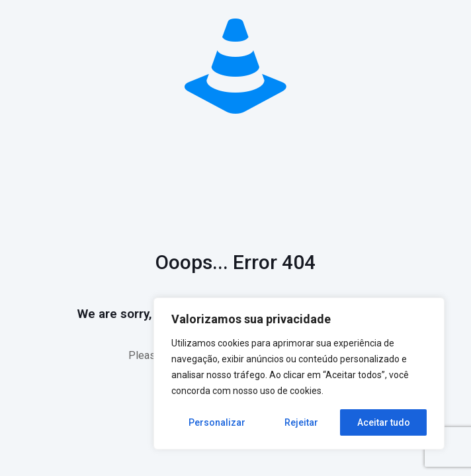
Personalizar (217, 422)
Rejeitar (301, 422)
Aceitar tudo (384, 422)
